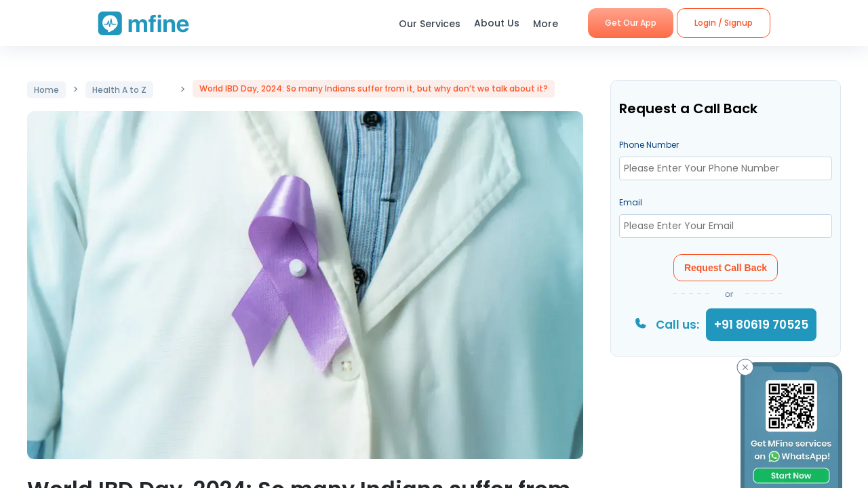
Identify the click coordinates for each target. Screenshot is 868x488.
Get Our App (631, 23)
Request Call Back (726, 268)
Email (631, 202)
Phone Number (649, 145)
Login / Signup (724, 23)
